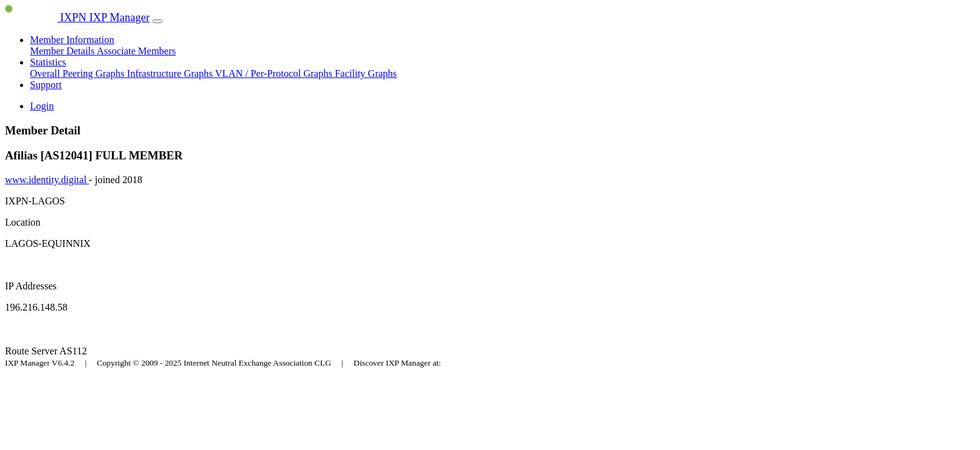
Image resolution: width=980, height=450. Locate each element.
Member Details (63, 51)
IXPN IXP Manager (77, 17)
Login (42, 106)
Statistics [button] (48, 62)
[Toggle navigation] (157, 21)
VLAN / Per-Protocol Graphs (275, 73)
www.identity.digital (47, 180)
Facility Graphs (366, 73)
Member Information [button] (72, 40)
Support (46, 85)
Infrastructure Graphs (171, 73)
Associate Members (137, 51)
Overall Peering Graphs (78, 73)
